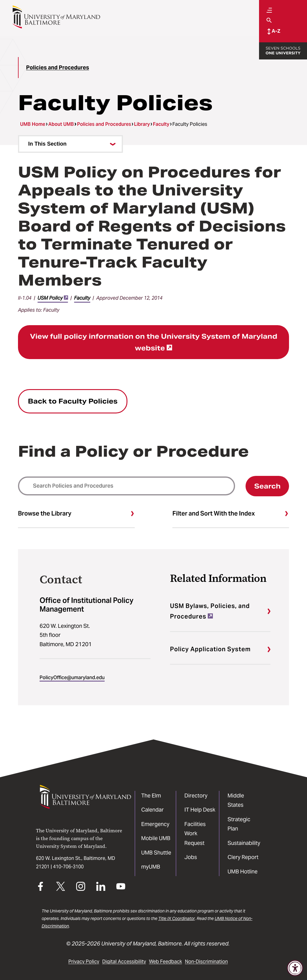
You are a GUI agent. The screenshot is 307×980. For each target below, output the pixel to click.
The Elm (151, 795)
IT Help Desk (200, 810)
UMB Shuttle (156, 853)
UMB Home (33, 124)
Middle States (236, 800)
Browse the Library (45, 513)
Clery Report (243, 857)
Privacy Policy (84, 962)
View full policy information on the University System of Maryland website (154, 342)
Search (267, 486)
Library (142, 124)
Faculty (161, 124)
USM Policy (53, 298)
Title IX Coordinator (177, 918)
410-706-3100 (68, 867)
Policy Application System (210, 649)
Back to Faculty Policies (73, 401)
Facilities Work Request (195, 833)
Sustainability (244, 843)
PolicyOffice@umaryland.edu (72, 678)
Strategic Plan (239, 824)
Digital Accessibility (124, 962)
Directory (196, 795)
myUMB (151, 867)
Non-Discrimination (206, 962)
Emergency (155, 824)
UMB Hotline (243, 871)
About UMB (61, 124)
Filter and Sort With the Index (214, 513)
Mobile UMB (156, 838)
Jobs (191, 857)
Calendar (152, 810)
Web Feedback (165, 962)
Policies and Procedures (58, 67)
